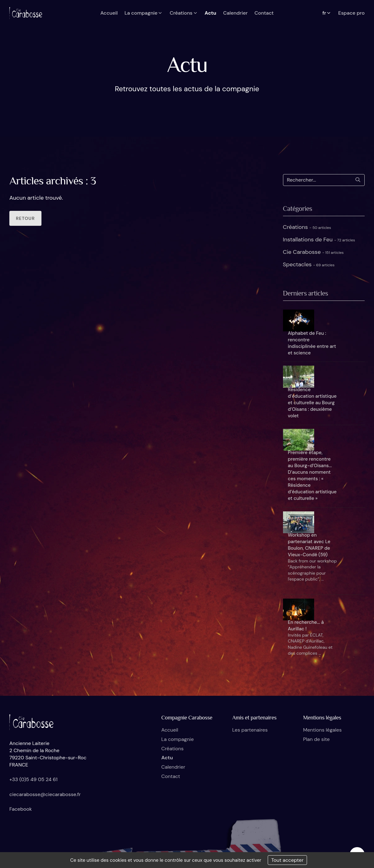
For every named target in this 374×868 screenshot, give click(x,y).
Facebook (21, 809)
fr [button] (327, 13)
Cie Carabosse (313, 252)
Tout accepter (287, 860)
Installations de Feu (319, 240)
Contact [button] (264, 13)
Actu (167, 758)
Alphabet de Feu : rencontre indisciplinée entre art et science (312, 343)
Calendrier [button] (235, 13)
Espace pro (351, 13)
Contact (171, 776)
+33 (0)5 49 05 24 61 (34, 779)
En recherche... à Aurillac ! (306, 626)
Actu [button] (211, 13)
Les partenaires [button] (250, 730)
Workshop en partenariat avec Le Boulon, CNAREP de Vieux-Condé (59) (309, 545)
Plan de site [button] (316, 739)
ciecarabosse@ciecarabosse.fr (45, 794)
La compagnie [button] (144, 13)
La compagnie (178, 739)
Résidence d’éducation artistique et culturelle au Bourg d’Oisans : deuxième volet (312, 403)
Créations (307, 227)
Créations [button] (184, 13)
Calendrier (173, 767)
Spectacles (309, 264)
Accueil (170, 730)
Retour (25, 218)
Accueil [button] (109, 13)
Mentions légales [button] (323, 730)
